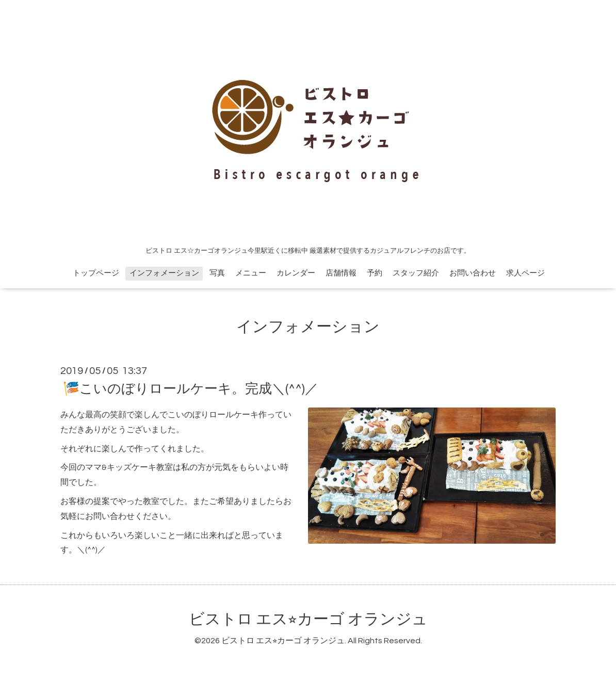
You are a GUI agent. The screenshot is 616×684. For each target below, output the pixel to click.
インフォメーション (164, 273)
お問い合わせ (473, 273)
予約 (375, 273)
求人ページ (525, 273)
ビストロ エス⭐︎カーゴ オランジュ (308, 619)
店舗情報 (341, 273)
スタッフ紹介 (416, 273)
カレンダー (296, 273)
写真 (217, 273)
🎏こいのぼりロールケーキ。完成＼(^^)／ (191, 389)
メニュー (251, 273)
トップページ (96, 273)
